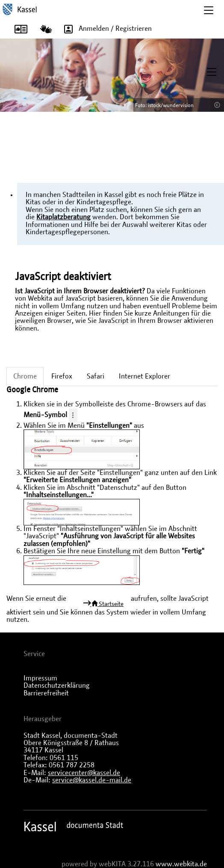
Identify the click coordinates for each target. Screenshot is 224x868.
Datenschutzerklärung (57, 686)
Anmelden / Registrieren (105, 29)
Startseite (107, 604)
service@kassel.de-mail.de (92, 780)
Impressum (40, 678)
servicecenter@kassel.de (84, 773)
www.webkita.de (181, 864)
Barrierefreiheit (46, 693)
